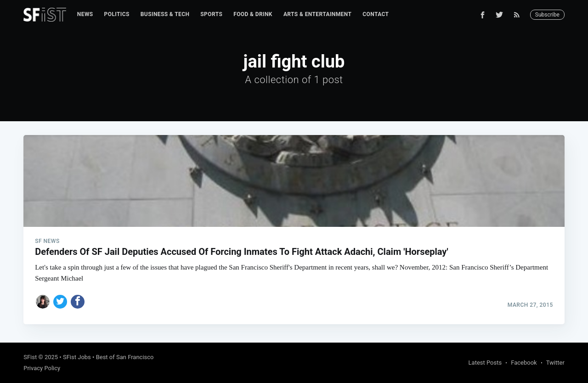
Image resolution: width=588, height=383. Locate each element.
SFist (30, 357)
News (85, 14)
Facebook (524, 363)
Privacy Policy (42, 368)
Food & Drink (253, 14)
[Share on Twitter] (60, 302)
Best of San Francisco (125, 357)
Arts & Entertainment (317, 14)
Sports (211, 14)
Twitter (555, 363)
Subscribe (547, 15)
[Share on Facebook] (78, 302)
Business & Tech (165, 14)
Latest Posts (485, 363)
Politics (117, 14)
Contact (376, 14)
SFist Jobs (77, 357)
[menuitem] (85, 14)
